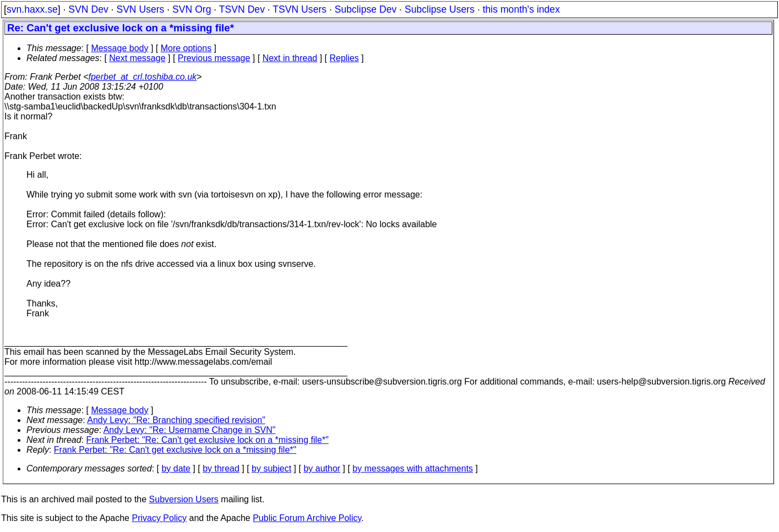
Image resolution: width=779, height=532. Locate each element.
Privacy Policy (159, 518)
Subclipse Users (440, 9)
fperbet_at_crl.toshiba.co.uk (143, 77)
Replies (344, 58)
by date (176, 468)
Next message (137, 58)
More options (186, 48)
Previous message (214, 58)
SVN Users (140, 9)
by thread (221, 468)
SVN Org (192, 9)
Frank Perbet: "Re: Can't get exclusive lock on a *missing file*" (208, 440)
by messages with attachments (413, 468)
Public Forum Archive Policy (307, 518)
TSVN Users (299, 9)
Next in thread (290, 58)
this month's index (521, 9)
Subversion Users (184, 499)
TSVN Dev (242, 9)
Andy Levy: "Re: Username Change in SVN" (190, 430)
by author (322, 468)
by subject (271, 468)
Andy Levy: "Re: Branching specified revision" (176, 420)
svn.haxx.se (32, 9)
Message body (119, 48)
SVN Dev (88, 9)
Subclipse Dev (366, 9)
